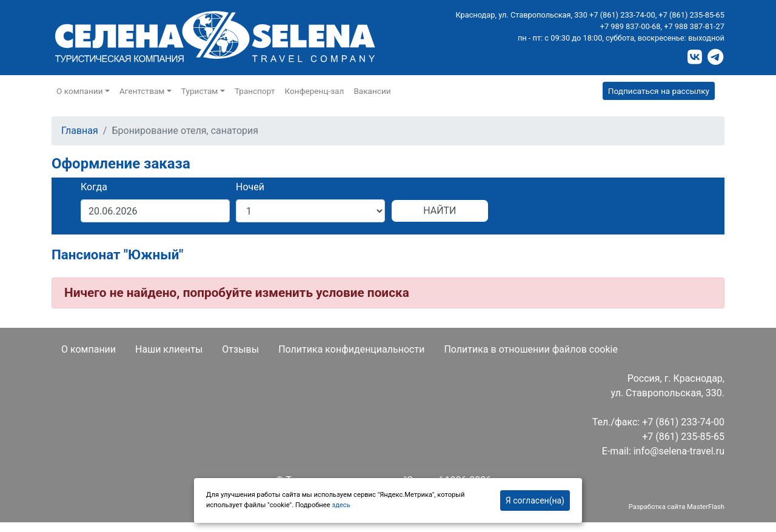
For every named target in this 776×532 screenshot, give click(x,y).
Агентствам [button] (142, 91)
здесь (341, 505)
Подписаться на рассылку (659, 91)
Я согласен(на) (535, 500)
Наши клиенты (169, 349)
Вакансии (372, 91)
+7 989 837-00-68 (630, 26)
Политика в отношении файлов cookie (531, 349)
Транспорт (255, 91)
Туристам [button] (200, 91)
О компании (89, 349)
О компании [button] (80, 91)
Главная (80, 131)
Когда (94, 187)
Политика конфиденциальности (351, 349)
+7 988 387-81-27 (694, 26)
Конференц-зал (315, 91)
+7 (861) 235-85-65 (691, 15)
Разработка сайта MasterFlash (677, 507)
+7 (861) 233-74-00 (622, 15)
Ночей (250, 187)
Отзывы (240, 349)
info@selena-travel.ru (679, 451)
